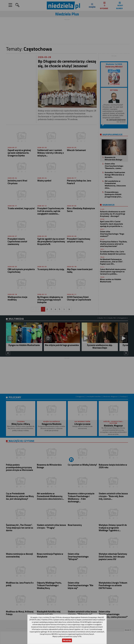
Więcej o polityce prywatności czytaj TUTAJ (67, 636)
